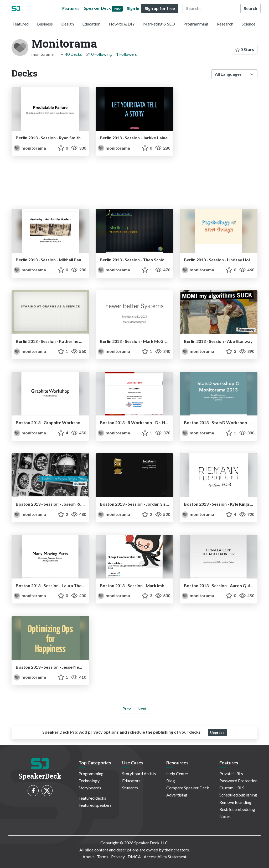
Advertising (177, 795)
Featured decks (92, 798)
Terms (103, 857)
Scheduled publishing (238, 795)
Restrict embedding (237, 809)
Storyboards (90, 788)
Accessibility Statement (165, 857)
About (88, 857)
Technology (89, 781)
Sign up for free (160, 8)
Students (130, 788)
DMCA (134, 857)
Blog (171, 781)
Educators (131, 781)
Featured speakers (95, 805)
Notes (225, 816)
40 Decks (73, 54)
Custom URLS (232, 788)
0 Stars (245, 49)
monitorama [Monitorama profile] (30, 148)
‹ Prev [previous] (126, 709)
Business (45, 24)
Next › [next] (143, 709)
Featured (21, 24)
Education (91, 24)
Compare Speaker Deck (188, 788)
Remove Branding (235, 802)
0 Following (102, 54)
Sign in (133, 8)
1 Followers (126, 54)
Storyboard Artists (139, 773)
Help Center (177, 773)
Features (71, 8)
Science (249, 24)
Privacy (118, 857)
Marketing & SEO (159, 24)
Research (225, 24)
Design (68, 24)
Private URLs (231, 773)
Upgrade (217, 733)
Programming (196, 24)
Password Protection (238, 781)
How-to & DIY (122, 24)
